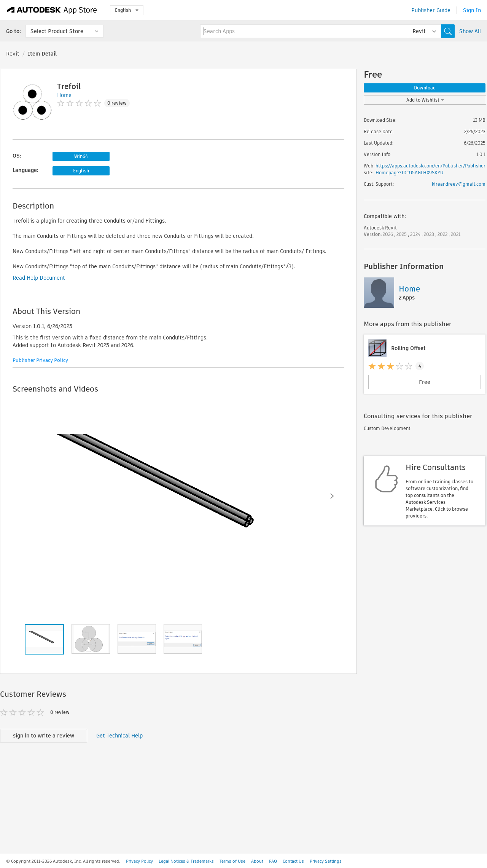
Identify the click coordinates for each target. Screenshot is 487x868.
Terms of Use (232, 861)
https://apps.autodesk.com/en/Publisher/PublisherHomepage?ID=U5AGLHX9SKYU (431, 169)
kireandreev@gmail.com (459, 184)
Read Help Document (39, 278)
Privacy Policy (139, 861)
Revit (13, 54)
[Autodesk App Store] (52, 10)
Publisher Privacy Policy (40, 360)
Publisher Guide (431, 10)
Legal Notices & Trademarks (186, 861)
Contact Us (293, 861)
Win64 (81, 156)
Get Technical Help (119, 736)
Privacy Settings (326, 861)
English (127, 10)
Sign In (472, 10)
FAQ (273, 861)
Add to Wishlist (425, 100)
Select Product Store (57, 31)
